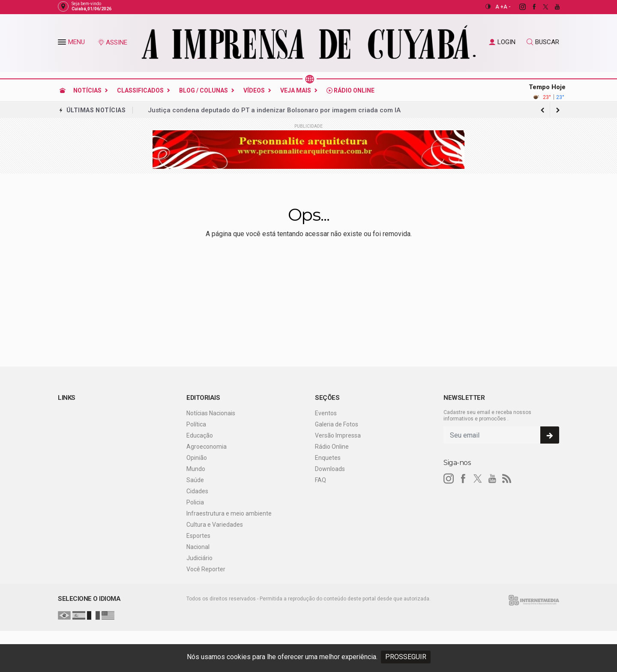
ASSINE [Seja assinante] (112, 42)
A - (507, 7)
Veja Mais (296, 90)
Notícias (87, 90)
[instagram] (518, 7)
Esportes (198, 536)
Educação (200, 435)
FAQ (320, 480)
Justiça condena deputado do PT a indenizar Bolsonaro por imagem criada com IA (274, 110)
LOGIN (502, 42)
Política (196, 424)
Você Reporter (206, 569)
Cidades (197, 491)
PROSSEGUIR (406, 657)
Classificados (140, 90)
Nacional (198, 547)
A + (499, 7)
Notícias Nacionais (211, 413)
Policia (195, 502)
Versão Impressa (338, 435)
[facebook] (529, 7)
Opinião (197, 458)
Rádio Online (350, 90)
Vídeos (254, 90)
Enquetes (328, 458)
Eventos (326, 413)
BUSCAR (543, 42)
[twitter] (541, 7)
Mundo (196, 469)
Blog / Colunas (204, 90)
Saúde (195, 480)
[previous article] (558, 110)
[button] (63, 44)
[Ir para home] (63, 90)
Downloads (330, 469)
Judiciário (199, 558)
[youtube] (553, 7)
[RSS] (507, 479)
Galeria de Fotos (337, 424)
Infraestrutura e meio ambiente (229, 513)
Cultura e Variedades (215, 525)
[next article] (542, 110)
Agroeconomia (207, 447)
